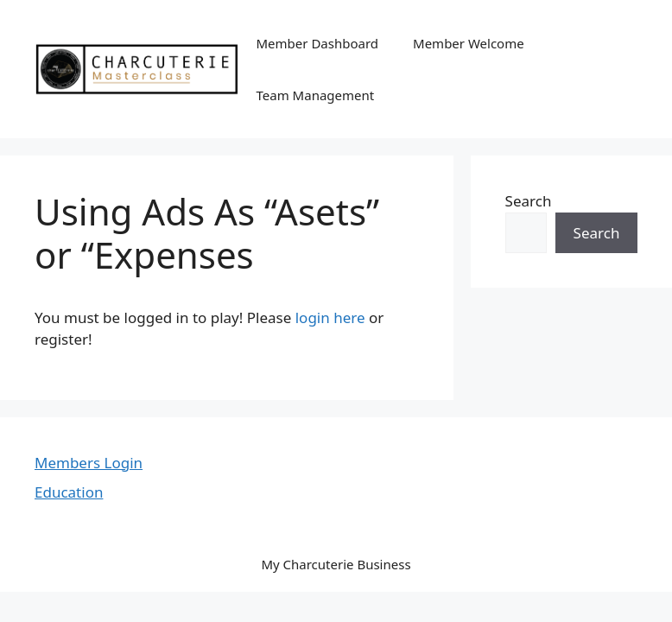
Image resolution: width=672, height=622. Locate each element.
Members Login (89, 463)
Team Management (316, 95)
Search (529, 201)
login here (330, 317)
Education (69, 492)
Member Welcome (469, 43)
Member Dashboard (318, 43)
